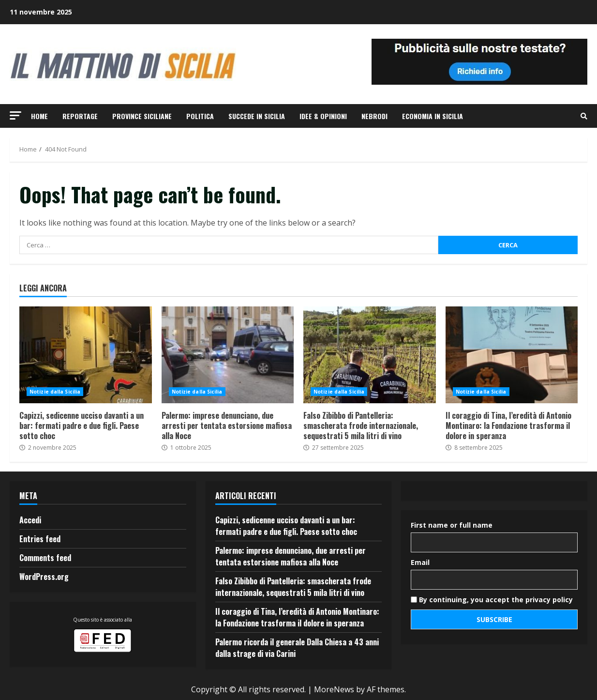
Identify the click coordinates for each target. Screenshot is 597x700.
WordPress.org (44, 577)
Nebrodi (374, 116)
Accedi (30, 520)
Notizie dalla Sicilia (55, 392)
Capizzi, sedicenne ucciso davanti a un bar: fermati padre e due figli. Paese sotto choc (86, 355)
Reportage (80, 116)
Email (420, 562)
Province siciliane (142, 116)
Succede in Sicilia (257, 116)
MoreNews (334, 689)
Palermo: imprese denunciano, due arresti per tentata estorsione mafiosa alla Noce (228, 355)
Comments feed (45, 558)
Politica (200, 116)
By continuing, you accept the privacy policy (492, 600)
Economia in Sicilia (433, 116)
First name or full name (452, 525)
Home (39, 116)
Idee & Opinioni (323, 116)
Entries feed (40, 539)
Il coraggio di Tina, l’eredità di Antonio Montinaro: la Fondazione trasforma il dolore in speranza (512, 355)
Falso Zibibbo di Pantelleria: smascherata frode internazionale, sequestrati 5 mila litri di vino (370, 355)
